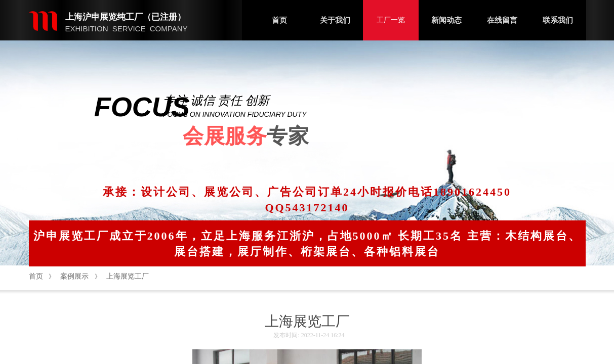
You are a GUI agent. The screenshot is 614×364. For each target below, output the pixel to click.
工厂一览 (391, 20)
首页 (279, 20)
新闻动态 (446, 20)
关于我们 (335, 20)
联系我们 (558, 20)
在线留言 (502, 20)
